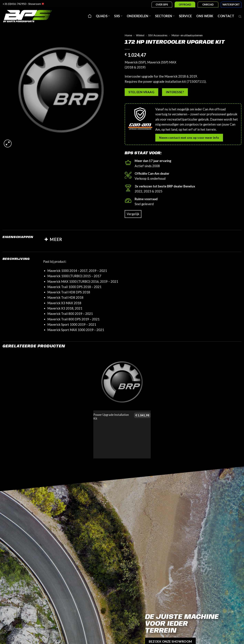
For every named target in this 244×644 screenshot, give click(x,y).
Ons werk (205, 16)
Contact (226, 16)
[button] (8, 144)
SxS (118, 16)
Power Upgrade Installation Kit (111, 417)
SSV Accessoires (158, 35)
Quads (103, 16)
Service (185, 16)
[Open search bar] (240, 16)
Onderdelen (139, 16)
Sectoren (165, 16)
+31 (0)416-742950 (14, 4)
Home (128, 35)
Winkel (140, 35)
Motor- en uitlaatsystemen (187, 35)
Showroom (35, 4)
